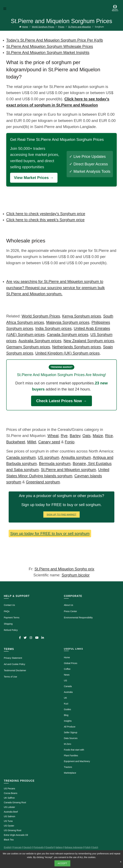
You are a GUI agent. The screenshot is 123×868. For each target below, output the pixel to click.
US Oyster (9, 826)
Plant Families (71, 756)
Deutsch (27, 847)
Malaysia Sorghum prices (68, 322)
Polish (87, 847)
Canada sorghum (21, 457)
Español (50, 847)
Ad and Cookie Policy (14, 664)
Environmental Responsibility (78, 618)
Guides (67, 709)
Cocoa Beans (11, 793)
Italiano (59, 847)
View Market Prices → (34, 178)
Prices (61, 27)
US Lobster (9, 807)
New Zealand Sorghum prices (89, 341)
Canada (68, 686)
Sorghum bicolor (76, 575)
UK (65, 698)
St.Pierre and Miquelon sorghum (68, 470)
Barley (75, 436)
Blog (66, 715)
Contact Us (9, 605)
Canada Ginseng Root (15, 802)
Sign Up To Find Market (61, 515)
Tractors (68, 767)
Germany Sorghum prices (28, 347)
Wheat (53, 436)
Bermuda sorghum (55, 463)
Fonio (70, 442)
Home (25, 27)
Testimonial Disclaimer (15, 670)
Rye (64, 436)
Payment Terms (12, 618)
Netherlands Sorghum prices (77, 347)
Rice (109, 436)
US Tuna (8, 821)
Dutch (95, 847)
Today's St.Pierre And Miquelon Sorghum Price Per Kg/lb (55, 40)
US (65, 681)
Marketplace (70, 773)
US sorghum (48, 457)
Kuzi (66, 704)
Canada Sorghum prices (68, 334)
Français (17, 847)
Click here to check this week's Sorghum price (45, 220)
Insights (68, 721)
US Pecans (9, 789)
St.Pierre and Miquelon (79, 27)
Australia (68, 692)
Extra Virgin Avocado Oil (16, 835)
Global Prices (71, 663)
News (67, 675)
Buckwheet (16, 442)
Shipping (8, 624)
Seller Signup (71, 732)
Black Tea (9, 840)
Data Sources (71, 738)
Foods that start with (74, 750)
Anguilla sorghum (76, 457)
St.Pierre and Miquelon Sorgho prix (64, 569)
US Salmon (10, 816)
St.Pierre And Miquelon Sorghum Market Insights (48, 52)
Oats (87, 436)
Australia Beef (11, 812)
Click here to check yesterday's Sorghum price (46, 214)
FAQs (7, 611)
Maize (98, 436)
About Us (69, 605)
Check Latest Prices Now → (61, 401)
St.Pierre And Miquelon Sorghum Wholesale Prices (50, 46)
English (8, 847)
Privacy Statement (13, 658)
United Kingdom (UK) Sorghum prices (67, 353)
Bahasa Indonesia (74, 847)
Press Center (70, 611)
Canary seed (49, 442)
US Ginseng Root (13, 830)
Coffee (67, 669)
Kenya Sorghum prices (82, 316)
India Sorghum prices (53, 328)
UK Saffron (9, 798)
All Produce (70, 727)
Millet (32, 442)
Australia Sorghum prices (40, 341)
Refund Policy (11, 630)
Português (39, 847)
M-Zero (68, 744)
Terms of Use (10, 677)
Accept (62, 863)
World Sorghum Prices (43, 27)
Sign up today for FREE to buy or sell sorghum (50, 534)
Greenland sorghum (43, 482)
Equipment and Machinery (77, 761)
